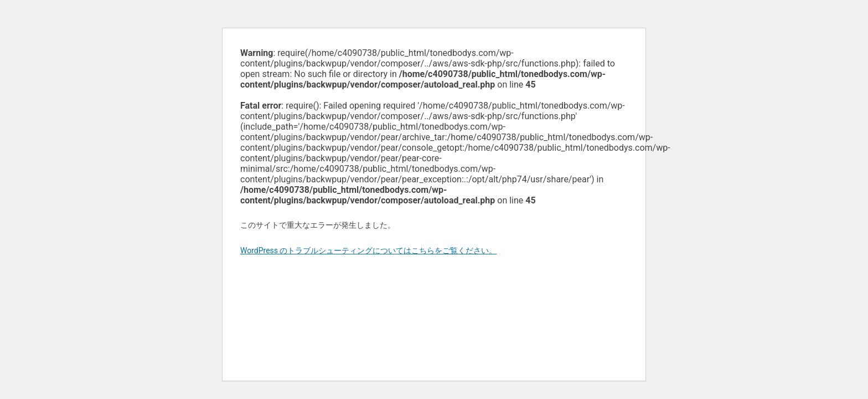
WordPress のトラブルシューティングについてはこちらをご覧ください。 (369, 250)
